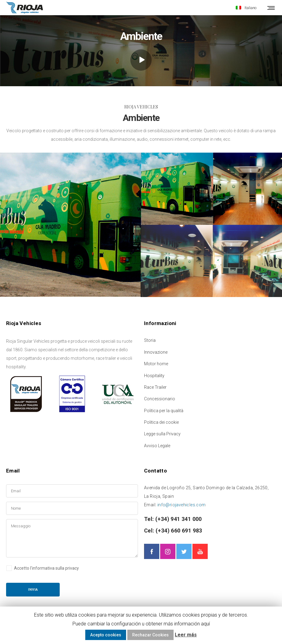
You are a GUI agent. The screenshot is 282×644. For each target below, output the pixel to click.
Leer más (186, 635)
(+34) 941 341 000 (178, 518)
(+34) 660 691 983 (178, 530)
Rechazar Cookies (150, 635)
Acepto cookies (106, 635)
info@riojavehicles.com (182, 504)
